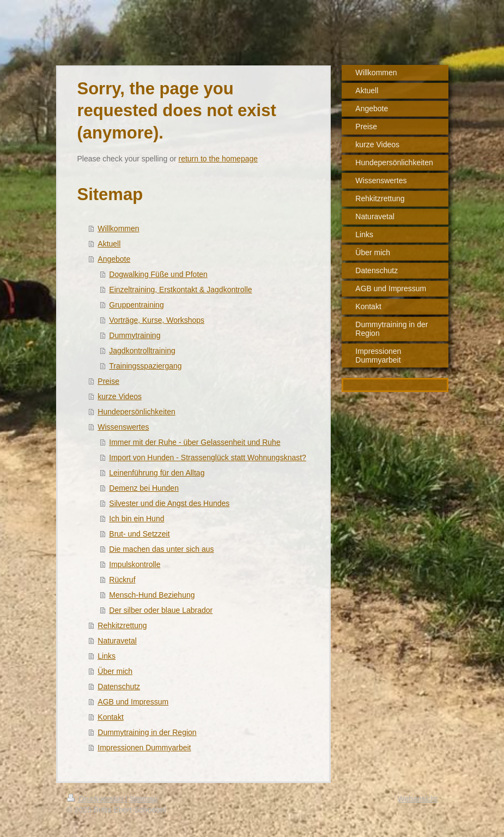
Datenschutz (119, 687)
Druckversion (96, 799)
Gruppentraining (136, 305)
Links (107, 656)
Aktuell (109, 244)
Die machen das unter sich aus (161, 549)
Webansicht (418, 799)
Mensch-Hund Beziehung (152, 595)
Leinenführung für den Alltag (157, 473)
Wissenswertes (123, 427)
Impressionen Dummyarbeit (144, 748)
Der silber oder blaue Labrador (161, 610)
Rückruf (122, 580)
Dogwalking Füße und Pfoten (158, 274)
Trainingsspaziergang (145, 366)
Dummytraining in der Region (147, 732)
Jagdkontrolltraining (142, 351)
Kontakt (110, 717)
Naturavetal (117, 641)
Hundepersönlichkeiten (136, 412)
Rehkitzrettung (122, 625)
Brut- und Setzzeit (139, 534)
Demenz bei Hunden (144, 488)
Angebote (114, 259)
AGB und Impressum (133, 702)
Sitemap (144, 799)
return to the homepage (218, 159)
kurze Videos (120, 396)
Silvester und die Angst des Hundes (169, 503)
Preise (108, 381)
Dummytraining (135, 335)
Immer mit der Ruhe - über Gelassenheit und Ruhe (195, 442)
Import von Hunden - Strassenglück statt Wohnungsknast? (208, 457)
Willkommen (118, 228)
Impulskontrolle (135, 564)
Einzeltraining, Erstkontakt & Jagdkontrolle (180, 290)
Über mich (115, 671)
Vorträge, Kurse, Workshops (157, 320)
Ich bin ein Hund (136, 519)
